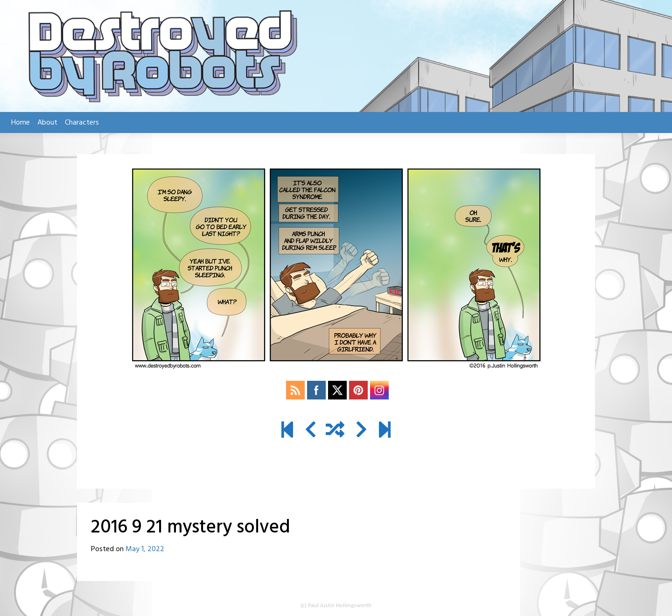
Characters (82, 123)
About (47, 123)
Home (21, 123)
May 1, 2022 (145, 549)
